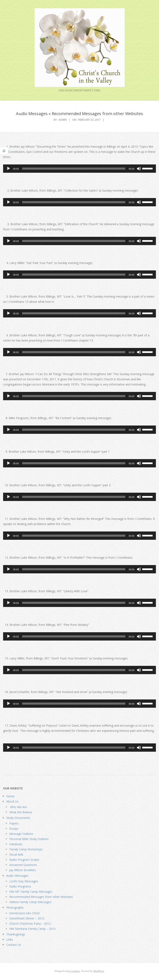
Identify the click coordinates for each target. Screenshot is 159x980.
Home (10, 796)
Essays (14, 829)
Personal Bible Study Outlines (29, 839)
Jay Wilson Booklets (23, 870)
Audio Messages (17, 876)
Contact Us (14, 945)
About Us (12, 801)
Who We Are (18, 807)
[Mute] (139, 169)
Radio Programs (20, 886)
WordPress (99, 971)
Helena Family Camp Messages (30, 902)
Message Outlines (21, 834)
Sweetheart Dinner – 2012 (27, 918)
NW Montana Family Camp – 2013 (32, 929)
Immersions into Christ (25, 913)
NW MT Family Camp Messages (31, 892)
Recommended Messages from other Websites (41, 897)
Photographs (15, 908)
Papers (14, 823)
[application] (79, 169)
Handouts (16, 844)
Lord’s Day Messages (24, 881)
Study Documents (18, 818)
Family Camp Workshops (26, 849)
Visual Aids (16, 854)
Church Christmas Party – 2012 (30, 923)
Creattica (75, 971)
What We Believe (21, 812)
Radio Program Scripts (24, 860)
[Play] (8, 169)
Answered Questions (23, 865)
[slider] (74, 169)
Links (10, 939)
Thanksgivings (16, 934)
